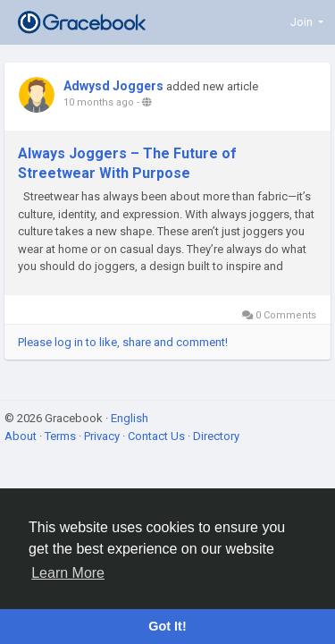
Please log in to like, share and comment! (123, 342)
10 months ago (99, 102)
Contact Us (158, 436)
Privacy (103, 436)
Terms (62, 436)
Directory (216, 436)
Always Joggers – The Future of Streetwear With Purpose (127, 163)
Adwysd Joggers (113, 86)
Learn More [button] (68, 573)
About (22, 436)
